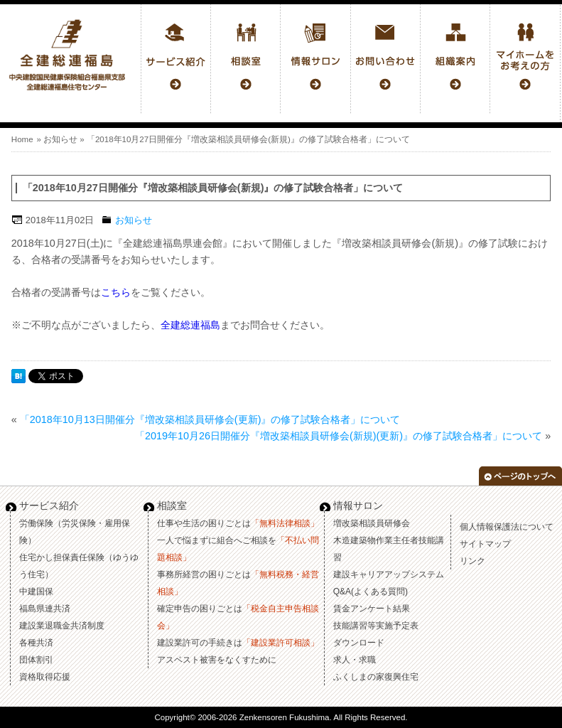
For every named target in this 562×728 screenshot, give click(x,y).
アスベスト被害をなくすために (217, 660)
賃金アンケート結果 (372, 609)
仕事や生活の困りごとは (238, 523)
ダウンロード (359, 643)
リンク (472, 561)
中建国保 (36, 591)
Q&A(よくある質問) (371, 591)
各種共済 (36, 643)
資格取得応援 (45, 677)
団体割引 (36, 660)
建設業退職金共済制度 (62, 626)
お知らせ (60, 139)
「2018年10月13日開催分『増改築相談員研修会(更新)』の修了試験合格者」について (210, 419)
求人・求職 (355, 660)
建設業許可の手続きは (238, 643)
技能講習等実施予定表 (376, 626)
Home (22, 139)
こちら (116, 292)
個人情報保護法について (507, 527)
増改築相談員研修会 (372, 523)
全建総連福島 (190, 325)
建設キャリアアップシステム (389, 574)
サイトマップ (485, 544)
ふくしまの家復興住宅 (376, 677)
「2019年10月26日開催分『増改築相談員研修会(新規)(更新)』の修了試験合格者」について (339, 436)
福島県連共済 (45, 609)
